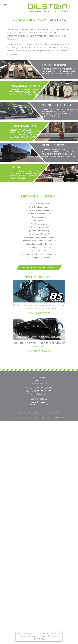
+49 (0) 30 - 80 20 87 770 (41, 388)
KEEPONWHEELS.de (39, 402)
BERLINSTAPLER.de (39, 399)
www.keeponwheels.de (39, 351)
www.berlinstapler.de (39, 313)
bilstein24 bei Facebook (39, 405)
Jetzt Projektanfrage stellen (39, 268)
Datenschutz (34, 413)
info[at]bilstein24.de (42, 394)
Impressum (21, 413)
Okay (42, 639)
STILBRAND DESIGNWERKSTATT (51, 418)
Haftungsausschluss (51, 413)
